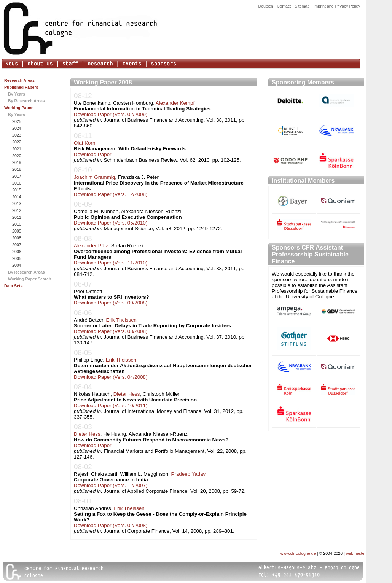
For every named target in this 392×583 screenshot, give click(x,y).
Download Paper (93, 154)
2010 (16, 224)
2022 (16, 142)
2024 (16, 128)
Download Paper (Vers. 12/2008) (111, 194)
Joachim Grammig (94, 177)
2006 (16, 252)
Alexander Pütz (91, 246)
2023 (16, 135)
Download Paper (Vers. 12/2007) (111, 485)
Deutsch (265, 6)
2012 (16, 210)
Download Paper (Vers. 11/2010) (111, 263)
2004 (16, 265)
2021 (16, 149)
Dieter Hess (127, 394)
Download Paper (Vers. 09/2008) (111, 303)
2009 (16, 231)
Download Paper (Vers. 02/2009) (111, 114)
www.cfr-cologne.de (298, 553)
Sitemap (302, 6)
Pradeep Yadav (189, 474)
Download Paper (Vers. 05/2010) (111, 223)
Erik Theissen (121, 320)
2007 (16, 245)
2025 (16, 121)
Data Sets (14, 286)
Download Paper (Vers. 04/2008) (111, 377)
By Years (17, 94)
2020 (16, 156)
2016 (16, 183)
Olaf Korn (84, 143)
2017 (16, 176)
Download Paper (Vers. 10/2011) (111, 405)
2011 (16, 217)
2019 (16, 162)
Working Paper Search (30, 279)
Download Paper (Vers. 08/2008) (111, 331)
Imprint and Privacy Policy (337, 6)
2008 (16, 238)
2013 (16, 204)
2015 (16, 190)
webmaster (356, 553)
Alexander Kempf (175, 103)
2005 (16, 258)
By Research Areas (26, 101)
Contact (284, 6)
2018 (16, 169)
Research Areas (19, 80)
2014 (16, 197)
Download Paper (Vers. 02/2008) (111, 525)
